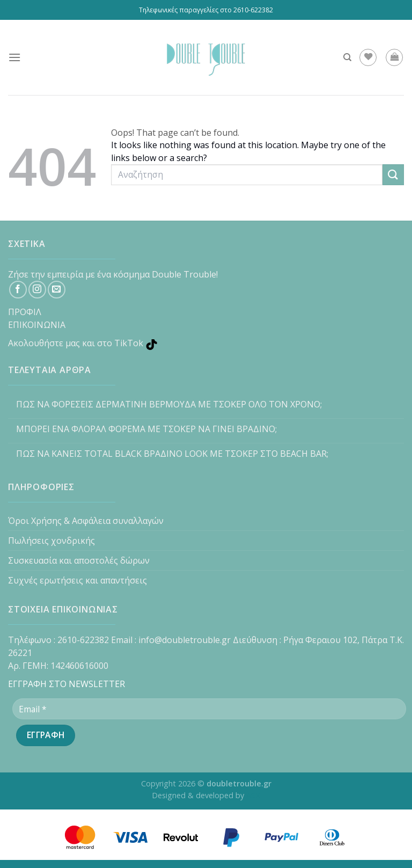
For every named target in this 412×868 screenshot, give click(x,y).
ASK (253, 795)
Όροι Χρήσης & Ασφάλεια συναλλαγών (86, 521)
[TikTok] (206, 341)
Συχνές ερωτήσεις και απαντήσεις (78, 580)
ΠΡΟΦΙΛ (25, 312)
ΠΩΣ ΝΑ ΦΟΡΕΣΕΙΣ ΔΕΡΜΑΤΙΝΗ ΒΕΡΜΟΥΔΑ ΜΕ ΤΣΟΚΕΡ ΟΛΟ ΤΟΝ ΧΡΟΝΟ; (169, 404)
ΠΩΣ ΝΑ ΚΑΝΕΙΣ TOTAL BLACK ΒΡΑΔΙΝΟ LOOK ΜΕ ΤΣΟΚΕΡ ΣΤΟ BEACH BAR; (172, 454)
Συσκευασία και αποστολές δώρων (79, 560)
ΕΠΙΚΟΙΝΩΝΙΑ (37, 325)
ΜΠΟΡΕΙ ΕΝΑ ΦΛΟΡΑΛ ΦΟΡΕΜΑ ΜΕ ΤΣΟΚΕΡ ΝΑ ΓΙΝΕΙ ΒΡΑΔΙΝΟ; (146, 429)
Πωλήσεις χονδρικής (51, 541)
